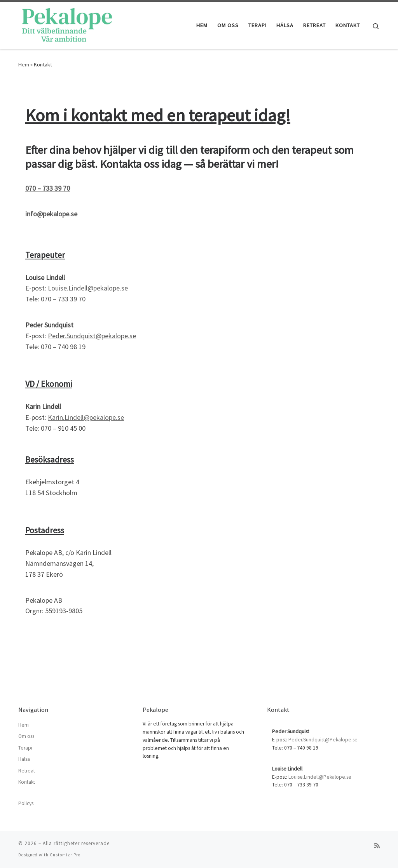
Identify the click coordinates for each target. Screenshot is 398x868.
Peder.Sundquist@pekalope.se (92, 336)
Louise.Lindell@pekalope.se (88, 288)
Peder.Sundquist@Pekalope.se (323, 740)
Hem (24, 64)
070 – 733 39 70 (48, 188)
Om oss (26, 736)
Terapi (25, 748)
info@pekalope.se (51, 214)
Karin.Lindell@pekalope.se (86, 417)
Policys (26, 803)
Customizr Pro (65, 855)
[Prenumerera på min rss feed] (377, 846)
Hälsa (24, 759)
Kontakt (27, 782)
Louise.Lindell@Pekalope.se (320, 777)
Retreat (27, 771)
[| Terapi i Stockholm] (67, 24)
